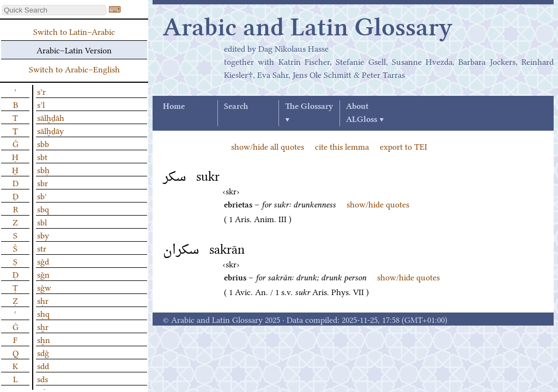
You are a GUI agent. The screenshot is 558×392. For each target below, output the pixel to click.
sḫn (44, 339)
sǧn (43, 274)
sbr (43, 182)
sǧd (43, 261)
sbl (42, 222)
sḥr (43, 300)
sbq (43, 209)
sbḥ (43, 169)
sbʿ (42, 195)
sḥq (43, 313)
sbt (42, 156)
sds (43, 378)
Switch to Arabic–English (74, 69)
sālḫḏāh (51, 117)
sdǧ (43, 352)
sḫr (43, 326)
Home (174, 107)
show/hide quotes (378, 204)
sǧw (44, 287)
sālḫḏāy (50, 130)
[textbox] (54, 10)
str (42, 248)
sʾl (41, 104)
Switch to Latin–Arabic (74, 31)
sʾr (41, 91)
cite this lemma (342, 146)
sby (43, 235)
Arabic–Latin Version (74, 50)
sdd (43, 365)
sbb (43, 143)
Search (236, 107)
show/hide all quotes (268, 146)
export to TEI (404, 146)
